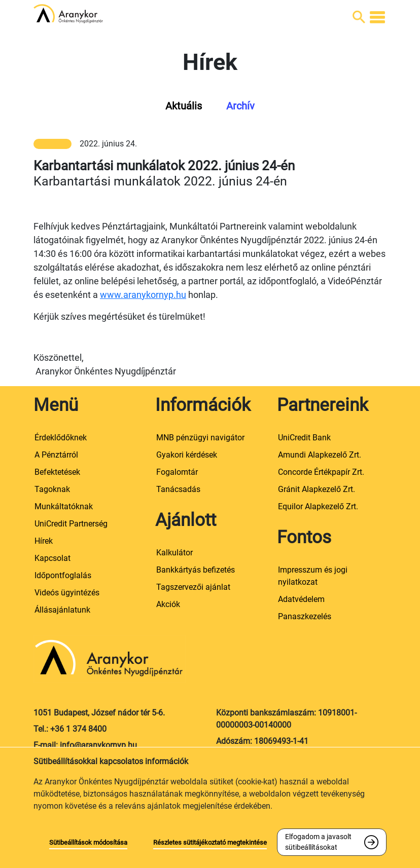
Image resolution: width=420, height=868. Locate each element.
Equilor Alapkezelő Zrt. (318, 506)
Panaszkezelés (305, 616)
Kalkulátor (174, 553)
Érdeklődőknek (61, 438)
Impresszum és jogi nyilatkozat (313, 576)
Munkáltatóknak (64, 506)
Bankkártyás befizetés (196, 570)
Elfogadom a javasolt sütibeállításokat (318, 842)
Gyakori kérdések (187, 455)
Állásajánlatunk (62, 610)
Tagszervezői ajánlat (193, 587)
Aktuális (184, 106)
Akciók (168, 604)
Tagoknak (52, 489)
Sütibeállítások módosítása (88, 842)
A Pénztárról (56, 455)
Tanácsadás (178, 489)
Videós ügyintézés (67, 593)
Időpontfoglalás (63, 575)
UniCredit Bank (304, 438)
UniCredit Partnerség (71, 524)
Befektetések (57, 472)
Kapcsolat (52, 558)
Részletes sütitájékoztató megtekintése (210, 842)
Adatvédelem (301, 599)
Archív (240, 106)
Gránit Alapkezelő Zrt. (317, 489)
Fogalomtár (177, 472)
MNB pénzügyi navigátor (200, 438)
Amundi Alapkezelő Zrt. (320, 455)
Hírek (44, 541)
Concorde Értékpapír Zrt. (321, 472)
